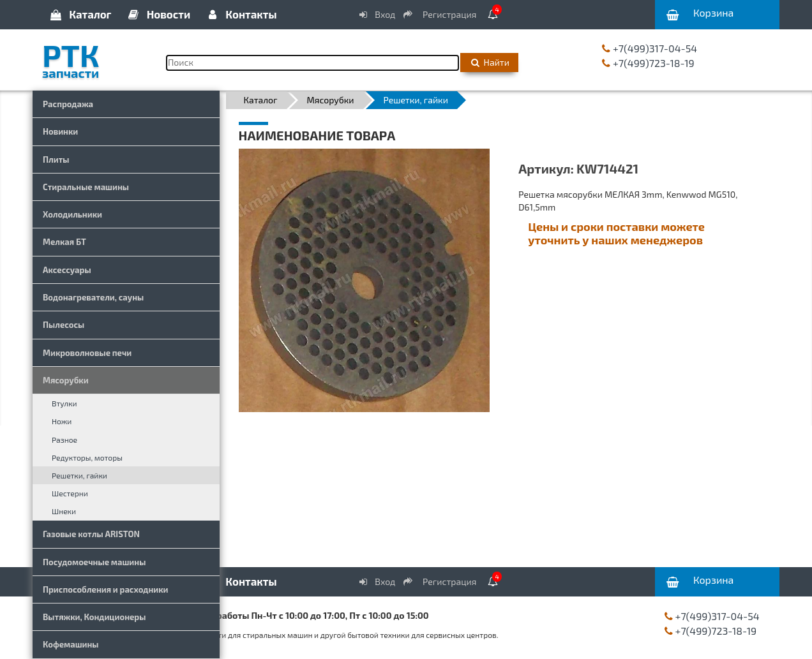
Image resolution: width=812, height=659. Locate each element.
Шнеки (64, 511)
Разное (64, 440)
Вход (377, 14)
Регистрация (440, 14)
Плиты (56, 159)
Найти (489, 62)
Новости (159, 14)
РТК (95, 57)
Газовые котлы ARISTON (91, 534)
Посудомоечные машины (94, 562)
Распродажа (68, 104)
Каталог (80, 14)
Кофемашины (71, 644)
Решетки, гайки (79, 475)
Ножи (62, 421)
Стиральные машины (86, 187)
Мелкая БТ (64, 242)
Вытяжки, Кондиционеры (94, 617)
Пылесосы (64, 325)
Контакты (241, 14)
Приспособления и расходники (106, 589)
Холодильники (72, 214)
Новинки (60, 131)
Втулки (64, 403)
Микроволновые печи (87, 353)
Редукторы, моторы (87, 457)
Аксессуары (67, 270)
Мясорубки (66, 380)
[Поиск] (312, 63)
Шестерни (70, 493)
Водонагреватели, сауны (93, 297)
